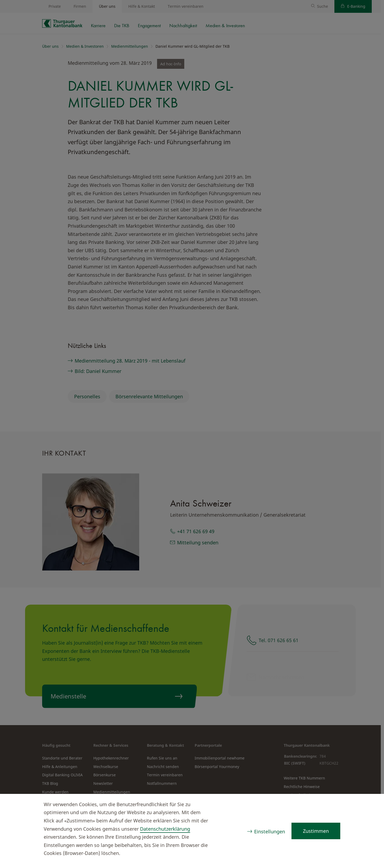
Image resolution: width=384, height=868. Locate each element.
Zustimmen (316, 831)
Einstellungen (270, 831)
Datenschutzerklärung (165, 829)
